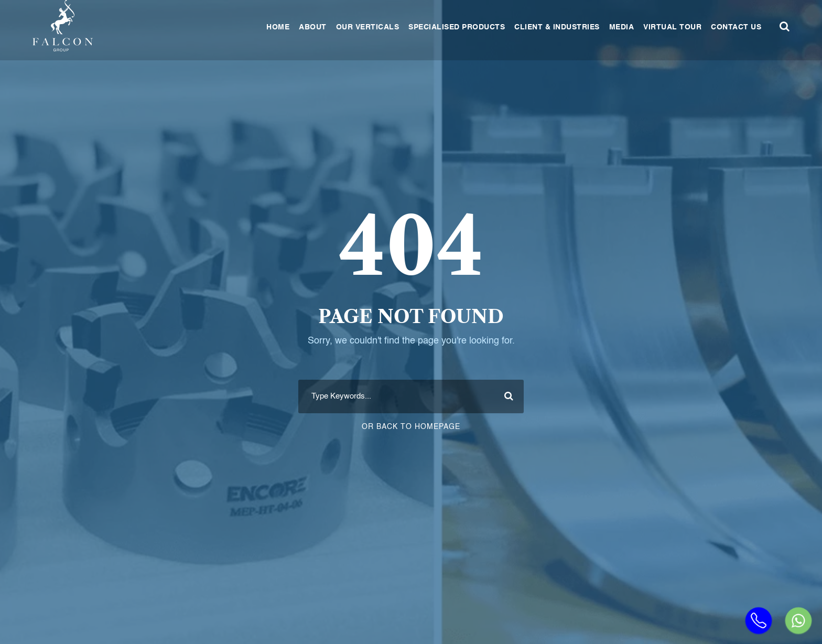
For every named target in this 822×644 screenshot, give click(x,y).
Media (622, 27)
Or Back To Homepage (411, 427)
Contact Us (736, 27)
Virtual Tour (672, 27)
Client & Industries (557, 27)
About (313, 27)
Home (278, 27)
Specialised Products (457, 27)
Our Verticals (368, 27)
